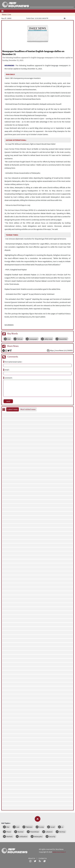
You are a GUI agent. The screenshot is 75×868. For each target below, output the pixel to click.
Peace (9, 832)
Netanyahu (38, 836)
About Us (32, 858)
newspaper (33, 339)
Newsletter (63, 339)
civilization (23, 836)
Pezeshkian (35, 832)
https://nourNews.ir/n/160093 (61, 350)
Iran (9, 339)
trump (41, 827)
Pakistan (29, 827)
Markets (9, 836)
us (62, 827)
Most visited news (28, 409)
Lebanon (49, 832)
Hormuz (62, 832)
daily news (48, 339)
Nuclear (21, 832)
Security (52, 836)
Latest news (13, 409)
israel (53, 827)
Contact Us (43, 858)
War (8, 827)
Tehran (20, 339)
